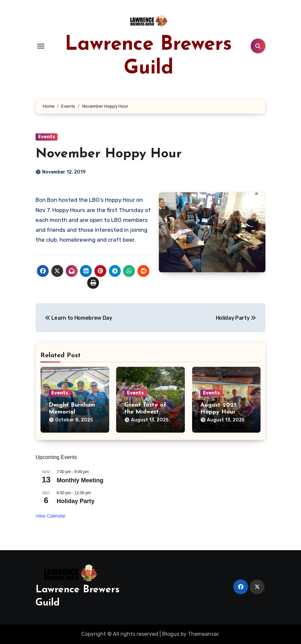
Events (47, 137)
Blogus (171, 634)
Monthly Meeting (80, 480)
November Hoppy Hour (109, 154)
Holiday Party (75, 501)
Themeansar (203, 634)
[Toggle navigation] (41, 46)
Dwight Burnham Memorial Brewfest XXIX (72, 412)
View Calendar (50, 516)
